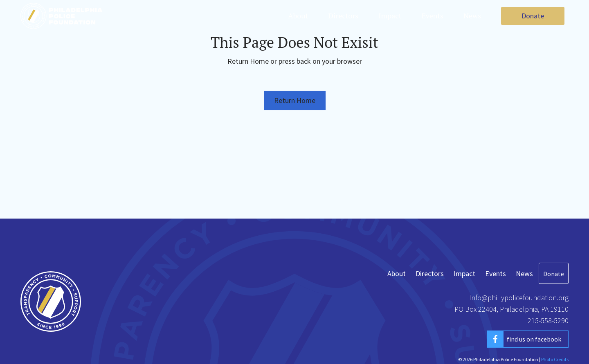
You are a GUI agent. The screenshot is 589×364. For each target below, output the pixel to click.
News (472, 16)
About (298, 16)
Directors (343, 16)
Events (432, 16)
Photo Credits (555, 359)
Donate (533, 16)
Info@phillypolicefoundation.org (519, 298)
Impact (390, 16)
